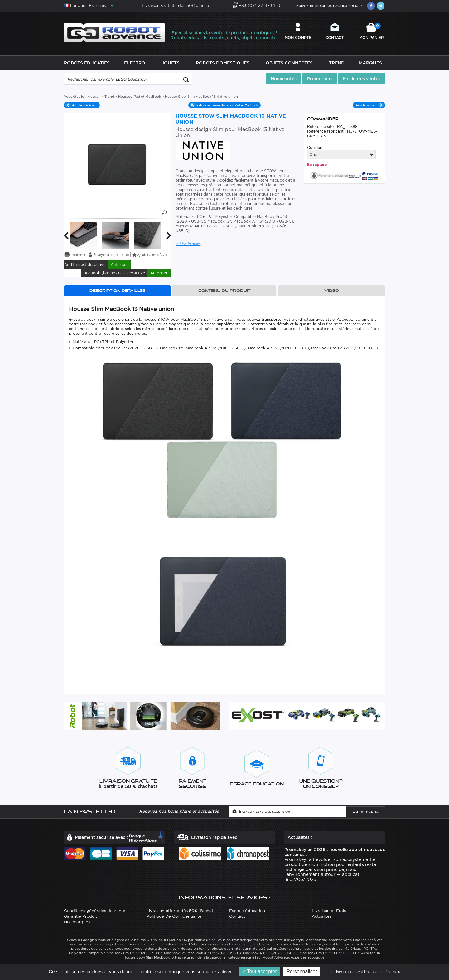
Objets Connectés (289, 63)
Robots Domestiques (223, 63)
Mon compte (298, 38)
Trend (337, 63)
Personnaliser (302, 971)
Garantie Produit (80, 916)
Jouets (171, 63)
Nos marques (77, 922)
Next (169, 236)
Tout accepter (259, 971)
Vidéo (332, 291)
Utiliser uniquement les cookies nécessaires (367, 972)
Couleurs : (316, 147)
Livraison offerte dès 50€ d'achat (180, 911)
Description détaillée (117, 291)
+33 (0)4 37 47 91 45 (260, 5)
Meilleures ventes (362, 79)
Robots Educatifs (87, 63)
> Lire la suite (188, 244)
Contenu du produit (224, 291)
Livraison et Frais (329, 911)
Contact (335, 38)
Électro (135, 63)
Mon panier (372, 31)
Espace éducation (247, 911)
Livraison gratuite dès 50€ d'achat (176, 5)
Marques (370, 63)
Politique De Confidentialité (174, 916)
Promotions (320, 79)
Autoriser (119, 265)
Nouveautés (284, 79)
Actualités (322, 916)
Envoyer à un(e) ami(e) (111, 255)
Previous (66, 236)
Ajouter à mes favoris (154, 255)
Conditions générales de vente (95, 911)
